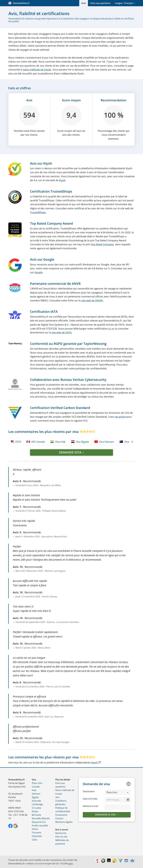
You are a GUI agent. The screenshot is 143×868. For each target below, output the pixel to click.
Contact (59, 818)
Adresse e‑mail (90, 806)
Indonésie (37, 836)
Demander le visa (106, 815)
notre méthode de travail (37, 70)
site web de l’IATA (62, 332)
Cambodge (37, 804)
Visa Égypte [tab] (80, 442)
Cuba (34, 840)
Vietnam (36, 794)
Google (38, 272)
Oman (35, 829)
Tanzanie (36, 833)
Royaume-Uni (39, 822)
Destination (89, 791)
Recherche (61, 833)
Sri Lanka (36, 808)
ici (109, 329)
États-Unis (37, 783)
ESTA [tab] (16, 442)
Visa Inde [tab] (58, 442)
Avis (84, 3)
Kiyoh (62, 180)
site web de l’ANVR (92, 300)
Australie (36, 801)
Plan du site (61, 837)
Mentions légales (64, 822)
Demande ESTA (70, 452)
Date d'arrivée (90, 799)
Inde (34, 790)
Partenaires (61, 815)
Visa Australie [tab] (130, 442)
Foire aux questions (100, 3)
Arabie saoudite (40, 825)
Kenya (35, 811)
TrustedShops (38, 212)
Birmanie (36, 815)
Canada (36, 787)
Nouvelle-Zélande (41, 818)
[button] (118, 792)
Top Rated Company (102, 244)
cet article (120, 417)
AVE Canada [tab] (36, 442)
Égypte (35, 797)
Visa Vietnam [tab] (104, 442)
